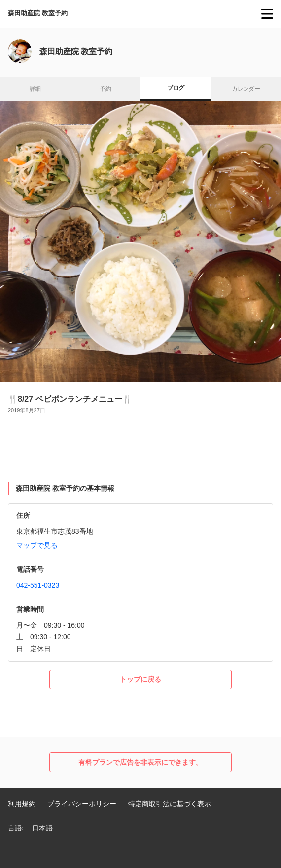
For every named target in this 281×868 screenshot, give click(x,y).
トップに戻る (140, 679)
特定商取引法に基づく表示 (170, 804)
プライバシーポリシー (82, 804)
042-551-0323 (38, 585)
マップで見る (37, 545)
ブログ (176, 88)
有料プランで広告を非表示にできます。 (140, 762)
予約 (105, 89)
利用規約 (22, 804)
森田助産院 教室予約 (38, 13)
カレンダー (246, 89)
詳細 (35, 89)
